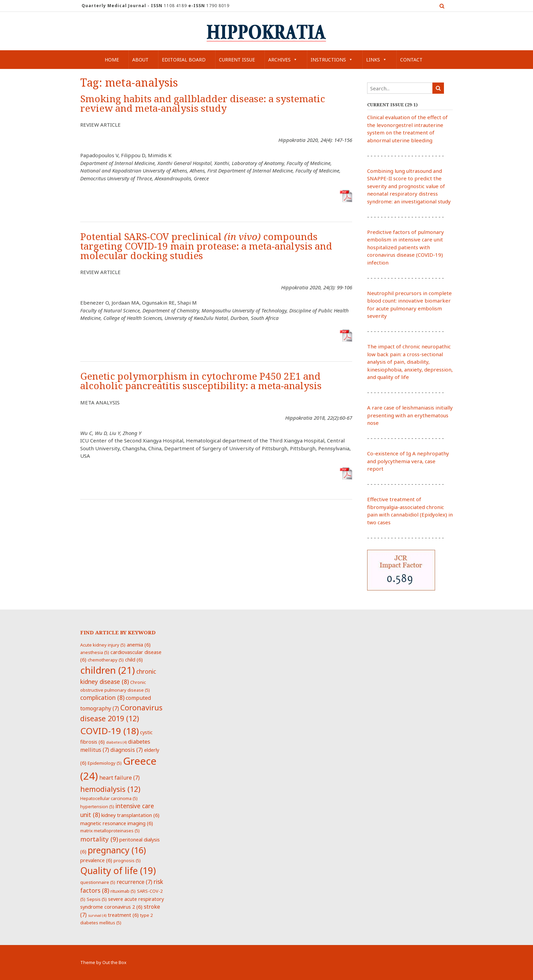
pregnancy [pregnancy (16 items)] (117, 850)
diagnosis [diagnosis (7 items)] (127, 750)
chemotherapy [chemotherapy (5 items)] (106, 660)
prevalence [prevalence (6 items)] (96, 860)
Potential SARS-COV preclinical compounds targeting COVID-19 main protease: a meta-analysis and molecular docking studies (206, 246)
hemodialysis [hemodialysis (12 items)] (110, 789)
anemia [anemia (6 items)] (139, 645)
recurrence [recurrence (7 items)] (134, 882)
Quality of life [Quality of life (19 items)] (118, 871)
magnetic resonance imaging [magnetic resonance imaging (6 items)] (117, 823)
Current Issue (237, 60)
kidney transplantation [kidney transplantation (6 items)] (130, 815)
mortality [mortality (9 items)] (99, 839)
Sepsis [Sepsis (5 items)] (97, 899)
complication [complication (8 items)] (102, 697)
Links (376, 60)
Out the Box (114, 962)
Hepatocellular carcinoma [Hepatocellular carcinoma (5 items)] (109, 798)
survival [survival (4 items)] (97, 915)
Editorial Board (184, 60)
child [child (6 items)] (134, 659)
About (140, 60)
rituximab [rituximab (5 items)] (123, 891)
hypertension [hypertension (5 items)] (97, 806)
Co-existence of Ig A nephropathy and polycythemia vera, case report (408, 461)
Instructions (332, 60)
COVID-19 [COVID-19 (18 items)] (109, 731)
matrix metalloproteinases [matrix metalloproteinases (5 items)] (110, 831)
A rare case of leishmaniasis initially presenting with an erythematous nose (410, 415)
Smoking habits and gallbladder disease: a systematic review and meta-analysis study (203, 104)
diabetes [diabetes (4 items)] (116, 742)
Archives (283, 60)
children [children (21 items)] (108, 670)
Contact (411, 60)
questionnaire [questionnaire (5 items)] (98, 882)
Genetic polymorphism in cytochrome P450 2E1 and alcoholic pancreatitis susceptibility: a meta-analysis (201, 381)
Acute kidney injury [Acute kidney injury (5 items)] (103, 645)
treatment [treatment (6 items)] (123, 915)
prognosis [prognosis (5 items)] (127, 860)
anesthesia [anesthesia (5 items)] (95, 652)
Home (112, 60)
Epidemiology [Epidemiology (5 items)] (105, 763)
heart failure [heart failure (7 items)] (119, 778)
